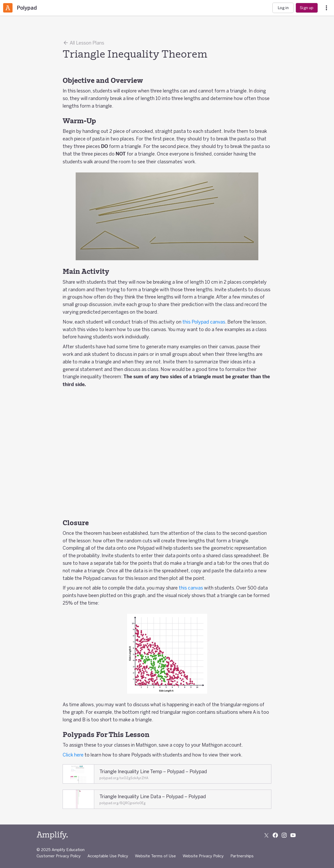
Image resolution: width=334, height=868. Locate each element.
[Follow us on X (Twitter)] (266, 835)
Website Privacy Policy (203, 856)
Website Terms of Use (155, 856)
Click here (73, 755)
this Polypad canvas (204, 322)
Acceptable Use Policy (108, 856)
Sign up (307, 8)
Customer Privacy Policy (59, 856)
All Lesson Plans (83, 43)
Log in (283, 8)
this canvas (191, 588)
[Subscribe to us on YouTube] (293, 835)
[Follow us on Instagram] (284, 835)
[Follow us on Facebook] (275, 835)
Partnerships (242, 856)
